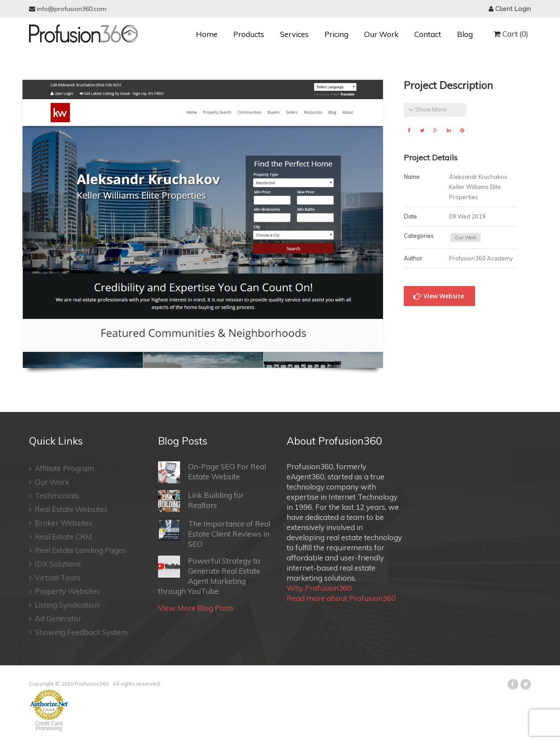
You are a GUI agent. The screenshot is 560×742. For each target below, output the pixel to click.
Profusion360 (92, 684)
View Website (439, 296)
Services (294, 34)
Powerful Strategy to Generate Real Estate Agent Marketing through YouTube (209, 576)
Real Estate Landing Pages (77, 550)
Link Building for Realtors (201, 501)
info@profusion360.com (68, 9)
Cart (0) (511, 34)
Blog (465, 34)
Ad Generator (55, 618)
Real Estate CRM (61, 536)
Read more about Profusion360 (341, 598)
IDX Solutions (55, 564)
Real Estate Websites (68, 509)
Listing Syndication (64, 605)
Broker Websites (61, 523)
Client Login (510, 9)
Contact (428, 34)
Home (207, 34)
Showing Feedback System (78, 632)
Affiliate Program (62, 468)
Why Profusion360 (319, 588)
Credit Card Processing (49, 726)
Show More (427, 109)
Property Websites (64, 591)
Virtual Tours (55, 577)
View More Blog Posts (196, 608)
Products (249, 34)
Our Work (381, 34)
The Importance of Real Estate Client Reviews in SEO (214, 534)
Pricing (336, 34)
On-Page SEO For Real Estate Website (212, 472)
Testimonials (54, 495)
